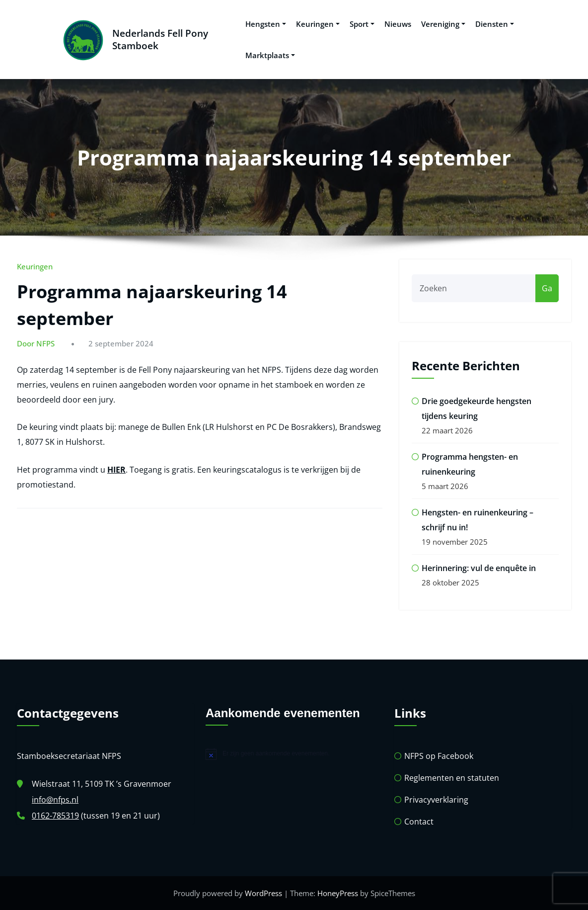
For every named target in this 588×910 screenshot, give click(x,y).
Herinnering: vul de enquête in (479, 568)
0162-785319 (55, 816)
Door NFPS (36, 343)
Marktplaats (270, 55)
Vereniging (443, 24)
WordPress (263, 893)
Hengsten (266, 24)
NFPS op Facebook (439, 756)
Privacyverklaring (436, 800)
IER (119, 470)
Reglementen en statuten (452, 778)
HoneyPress (338, 893)
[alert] (294, 754)
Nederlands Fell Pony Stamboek (160, 39)
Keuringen (318, 24)
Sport (362, 24)
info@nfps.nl (55, 800)
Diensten (495, 24)
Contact (419, 822)
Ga (547, 288)
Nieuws (398, 24)
